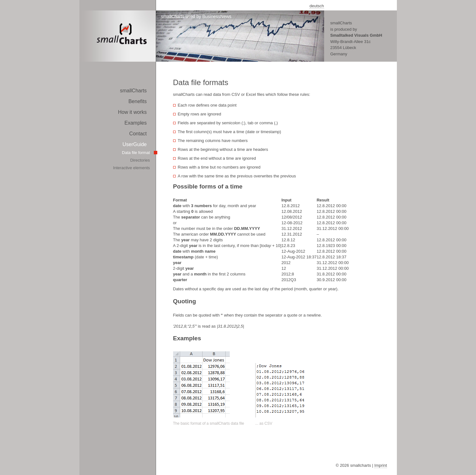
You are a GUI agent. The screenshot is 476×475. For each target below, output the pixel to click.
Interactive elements (131, 168)
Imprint (381, 465)
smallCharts (133, 91)
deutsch (317, 6)
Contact (138, 134)
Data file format (136, 153)
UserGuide (135, 144)
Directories (140, 160)
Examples (135, 123)
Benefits (138, 101)
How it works (132, 112)
